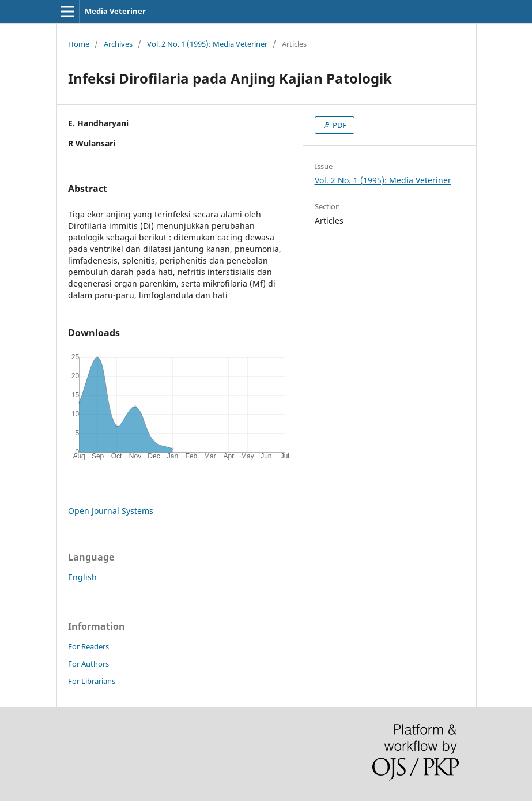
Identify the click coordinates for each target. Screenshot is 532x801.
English (82, 577)
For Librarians (92, 681)
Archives (118, 44)
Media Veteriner (115, 11)
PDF (339, 125)
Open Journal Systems (111, 511)
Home (79, 44)
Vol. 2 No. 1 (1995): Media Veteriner (207, 44)
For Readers (88, 646)
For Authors (88, 664)
